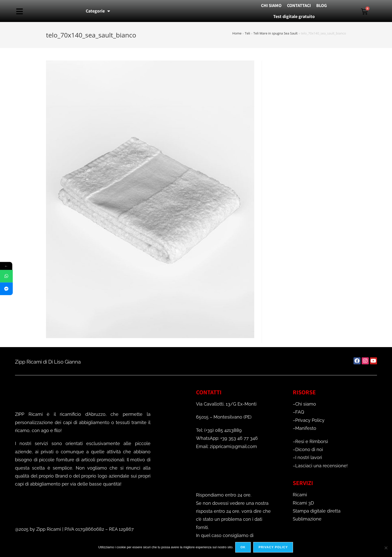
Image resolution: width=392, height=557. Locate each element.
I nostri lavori (309, 457)
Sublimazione (307, 519)
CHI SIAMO (271, 5)
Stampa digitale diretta (317, 511)
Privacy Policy (310, 420)
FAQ (300, 412)
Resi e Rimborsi (312, 441)
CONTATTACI (299, 5)
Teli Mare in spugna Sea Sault (276, 33)
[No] (386, 548)
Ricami (300, 495)
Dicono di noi (309, 449)
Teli (247, 33)
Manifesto (306, 428)
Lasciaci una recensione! (321, 466)
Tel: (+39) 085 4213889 (219, 430)
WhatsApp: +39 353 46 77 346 (227, 438)
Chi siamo (306, 404)
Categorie (98, 11)
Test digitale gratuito (294, 16)
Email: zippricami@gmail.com (226, 446)
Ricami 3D (303, 503)
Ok (244, 548)
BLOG (321, 5)
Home (237, 33)
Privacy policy (274, 548)
